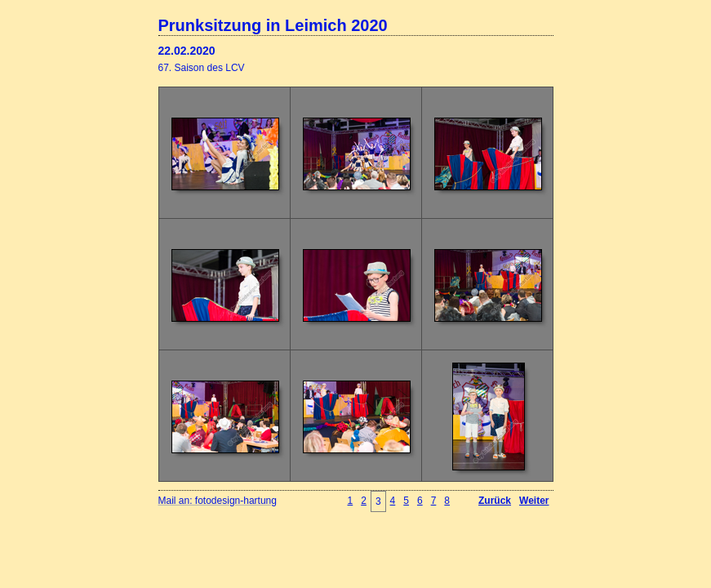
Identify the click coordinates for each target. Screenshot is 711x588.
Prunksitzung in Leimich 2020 (273, 25)
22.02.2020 (187, 51)
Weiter (534, 501)
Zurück (495, 501)
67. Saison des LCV (202, 68)
